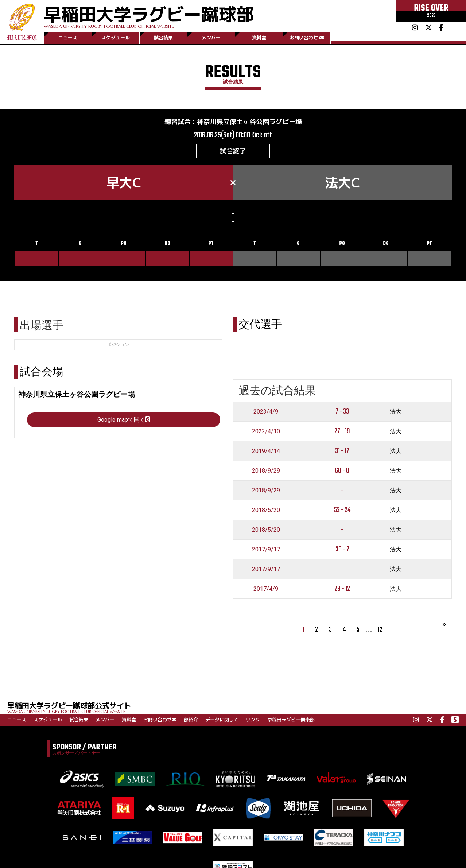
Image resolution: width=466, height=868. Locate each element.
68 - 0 (342, 471)
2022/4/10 (266, 431)
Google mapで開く (124, 420)
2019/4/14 (266, 451)
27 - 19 (342, 431)
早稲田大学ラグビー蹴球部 (149, 15)
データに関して (222, 720)
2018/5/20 (266, 510)
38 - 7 (342, 549)
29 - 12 (342, 589)
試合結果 (163, 38)
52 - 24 (342, 510)
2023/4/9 (266, 412)
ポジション (118, 345)
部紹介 (191, 720)
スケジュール (116, 38)
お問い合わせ (307, 38)
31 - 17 (342, 451)
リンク (253, 720)
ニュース (68, 38)
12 (380, 630)
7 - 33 (342, 412)
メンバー (211, 38)
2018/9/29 (266, 471)
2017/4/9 (266, 589)
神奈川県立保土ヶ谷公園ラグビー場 (249, 122)
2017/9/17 (266, 549)
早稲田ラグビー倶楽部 (291, 720)
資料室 (259, 38)
